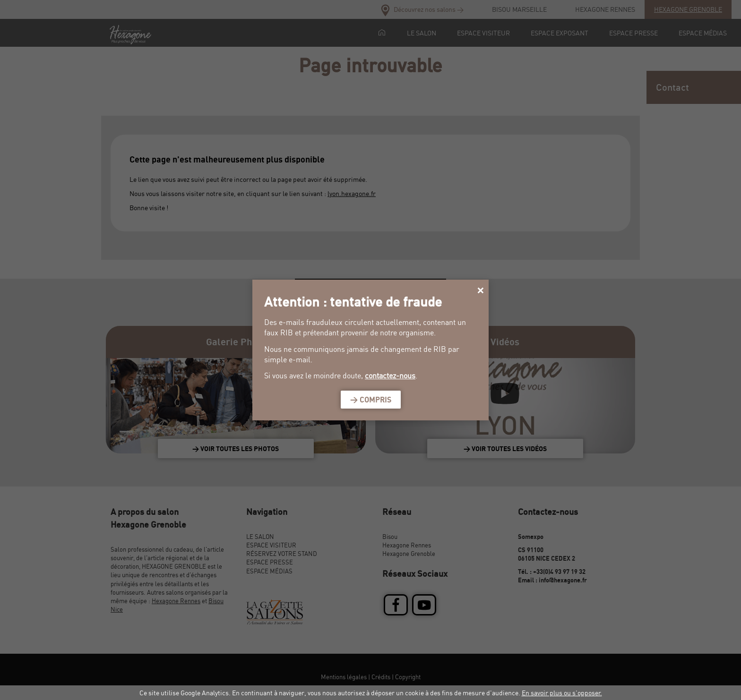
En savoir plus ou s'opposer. (562, 693)
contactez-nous (390, 376)
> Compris (371, 400)
